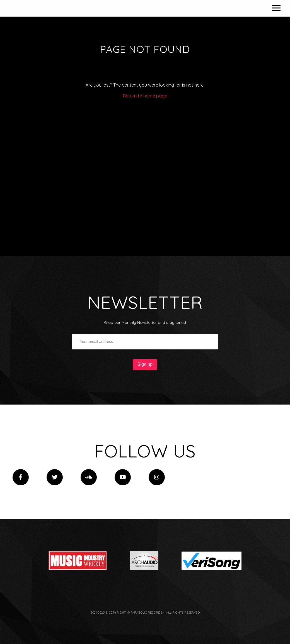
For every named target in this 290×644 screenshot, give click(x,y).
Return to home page (145, 159)
